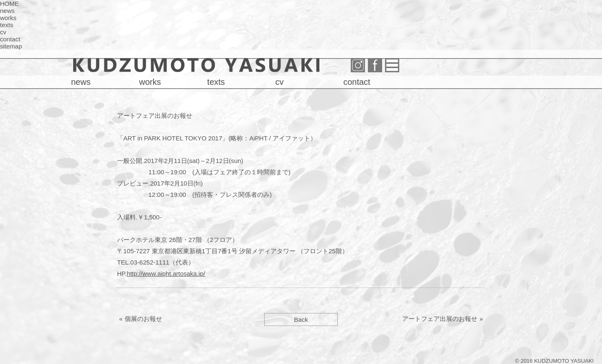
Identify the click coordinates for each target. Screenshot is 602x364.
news (7, 11)
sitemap (11, 46)
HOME (9, 4)
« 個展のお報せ (141, 319)
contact (10, 39)
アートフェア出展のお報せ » (443, 319)
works (8, 18)
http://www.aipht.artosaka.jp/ (166, 274)
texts (7, 25)
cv (3, 32)
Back (301, 319)
